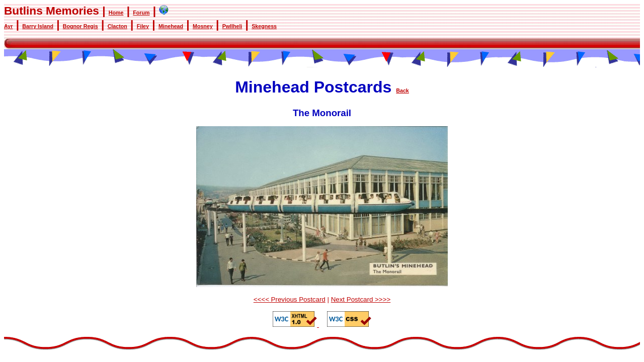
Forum (141, 13)
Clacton (117, 26)
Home (116, 13)
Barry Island (38, 26)
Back (402, 90)
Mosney (203, 26)
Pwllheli (232, 26)
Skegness (264, 26)
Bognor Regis (80, 26)
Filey (143, 26)
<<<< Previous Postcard (290, 299)
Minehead (171, 26)
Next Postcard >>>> (361, 299)
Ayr (8, 26)
